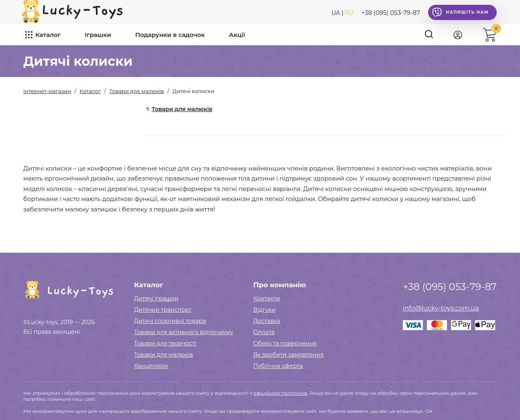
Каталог (48, 35)
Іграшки (98, 35)
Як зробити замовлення (288, 355)
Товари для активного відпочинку (184, 332)
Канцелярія (151, 366)
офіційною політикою (280, 393)
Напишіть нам (460, 12)
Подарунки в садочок (170, 35)
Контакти (267, 298)
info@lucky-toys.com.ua (441, 308)
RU (349, 13)
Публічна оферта (278, 366)
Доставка (267, 321)
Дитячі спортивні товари (170, 321)
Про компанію (279, 285)
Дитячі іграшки (156, 298)
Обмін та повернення (285, 343)
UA (336, 13)
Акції (237, 35)
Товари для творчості (165, 343)
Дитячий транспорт (163, 310)
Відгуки (264, 310)
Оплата (264, 332)
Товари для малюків (164, 355)
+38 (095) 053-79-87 (391, 13)
